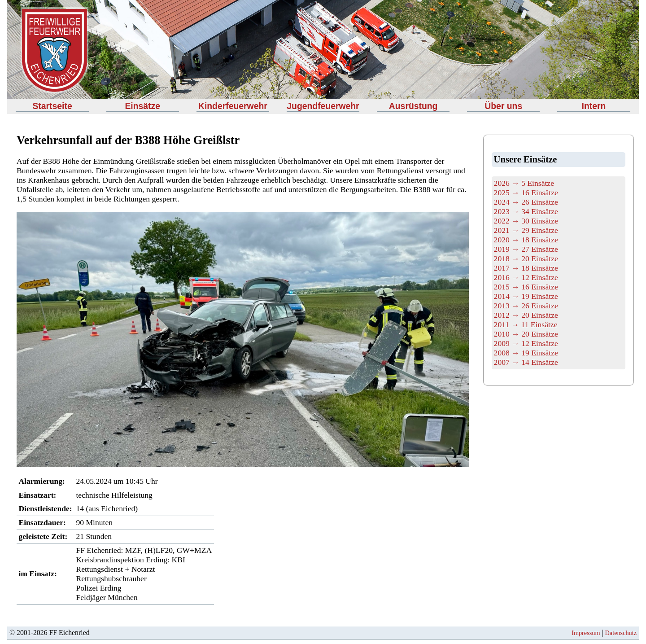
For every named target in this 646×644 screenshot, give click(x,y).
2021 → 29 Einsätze (526, 230)
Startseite (52, 106)
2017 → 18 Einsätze (526, 268)
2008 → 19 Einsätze (526, 353)
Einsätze (142, 106)
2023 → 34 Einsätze (526, 211)
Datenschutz (621, 633)
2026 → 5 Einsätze (524, 183)
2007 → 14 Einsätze (526, 362)
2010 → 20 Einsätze (526, 334)
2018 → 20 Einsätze (526, 258)
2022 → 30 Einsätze (526, 221)
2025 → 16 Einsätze (526, 193)
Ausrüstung (413, 106)
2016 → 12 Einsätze (526, 277)
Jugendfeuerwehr (323, 106)
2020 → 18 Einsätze (526, 240)
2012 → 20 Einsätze (526, 315)
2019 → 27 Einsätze (526, 249)
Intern (594, 106)
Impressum (586, 633)
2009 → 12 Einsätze (526, 343)
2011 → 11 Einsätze (526, 324)
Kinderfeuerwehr (233, 106)
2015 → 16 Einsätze (526, 287)
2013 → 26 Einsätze (526, 306)
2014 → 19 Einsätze (526, 296)
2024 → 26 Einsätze (526, 202)
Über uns (503, 106)
